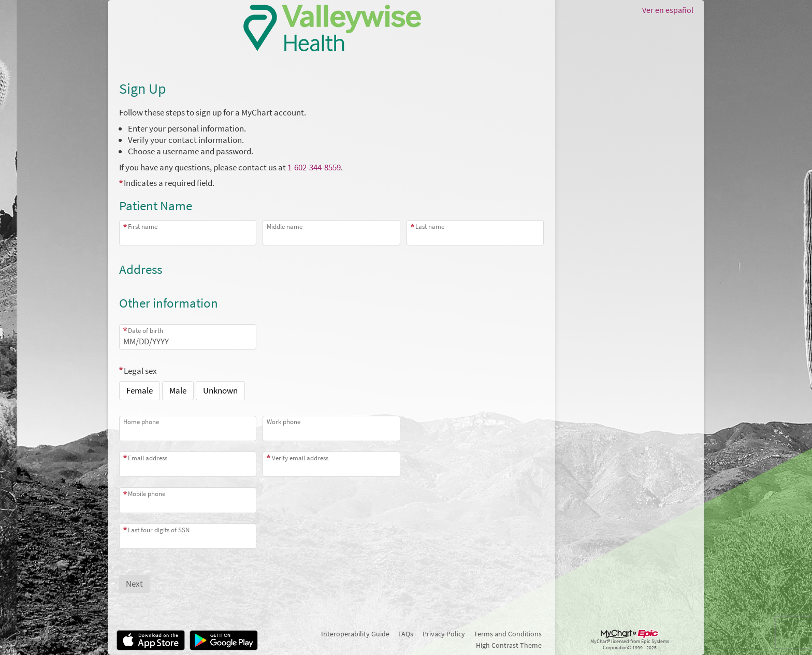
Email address (148, 458)
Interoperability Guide (355, 634)
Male (178, 390)
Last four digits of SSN (159, 530)
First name (143, 227)
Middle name (285, 227)
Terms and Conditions (508, 634)
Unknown (220, 390)
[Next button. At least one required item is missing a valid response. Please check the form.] (134, 584)
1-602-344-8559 (314, 167)
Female (140, 390)
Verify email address (300, 458)
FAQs (406, 634)
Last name (430, 227)
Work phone (284, 422)
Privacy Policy (444, 634)
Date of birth (146, 331)
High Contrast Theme (509, 645)
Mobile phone (147, 494)
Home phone (141, 422)
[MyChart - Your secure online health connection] (332, 28)
